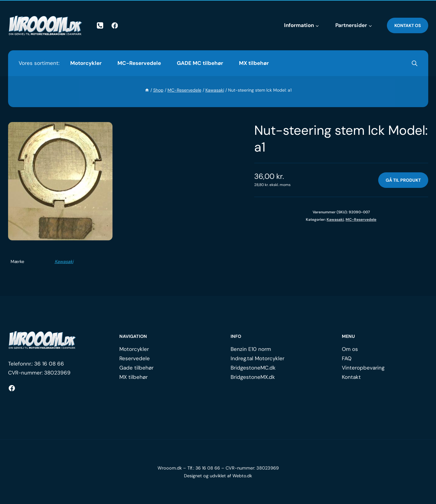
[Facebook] (115, 26)
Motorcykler (86, 63)
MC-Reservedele (139, 63)
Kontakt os (408, 25)
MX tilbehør (254, 63)
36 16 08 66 (49, 364)
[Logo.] (42, 340)
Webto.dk (242, 476)
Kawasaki (64, 261)
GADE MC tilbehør (200, 63)
